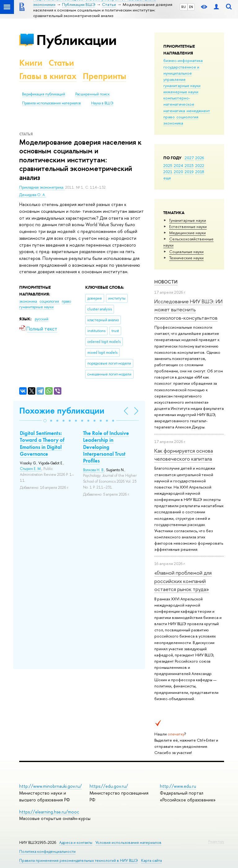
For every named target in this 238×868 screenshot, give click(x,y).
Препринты (104, 76)
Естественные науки (188, 226)
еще (167, 178)
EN (191, 7)
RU (184, 7)
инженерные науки (181, 92)
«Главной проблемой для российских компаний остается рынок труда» (183, 581)
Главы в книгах (48, 76)
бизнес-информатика (183, 60)
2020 (178, 172)
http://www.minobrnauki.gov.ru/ (51, 786)
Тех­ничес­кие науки (186, 258)
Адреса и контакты (76, 842)
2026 (200, 158)
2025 (168, 165)
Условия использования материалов (128, 842)
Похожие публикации (62, 411)
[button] (45, 421)
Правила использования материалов (51, 103)
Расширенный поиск (93, 94)
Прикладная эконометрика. (42, 187)
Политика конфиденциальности (47, 851)
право (169, 117)
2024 (178, 165)
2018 (200, 172)
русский (42, 319)
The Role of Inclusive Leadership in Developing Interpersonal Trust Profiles (106, 447)
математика (174, 111)
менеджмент (198, 111)
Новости (166, 282)
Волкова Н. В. (94, 470)
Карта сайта (151, 860)
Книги (31, 63)
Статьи (61, 63)
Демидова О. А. (33, 195)
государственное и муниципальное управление (181, 73)
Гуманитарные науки (188, 220)
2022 (200, 165)
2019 (189, 172)
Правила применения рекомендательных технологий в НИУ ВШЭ (79, 860)
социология (187, 117)
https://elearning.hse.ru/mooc (49, 812)
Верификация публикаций (44, 94)
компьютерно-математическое (179, 101)
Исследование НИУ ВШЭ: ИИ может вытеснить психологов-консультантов (188, 309)
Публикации (76, 40)
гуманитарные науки (182, 85)
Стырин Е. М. (31, 469)
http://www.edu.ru (178, 786)
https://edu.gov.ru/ (109, 786)
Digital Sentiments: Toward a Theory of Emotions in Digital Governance (42, 443)
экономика (173, 123)
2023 (189, 165)
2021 (168, 172)
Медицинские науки (187, 233)
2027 (189, 158)
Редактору (216, 841)
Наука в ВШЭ (102, 103)
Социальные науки (186, 252)
